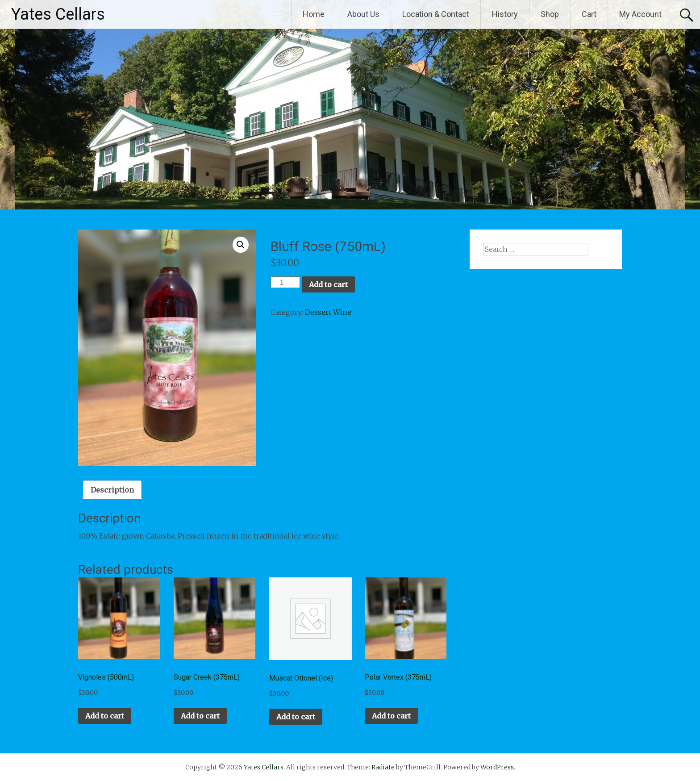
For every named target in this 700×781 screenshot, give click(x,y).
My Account (640, 14)
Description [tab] (112, 490)
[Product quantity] (285, 282)
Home (314, 14)
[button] (241, 245)
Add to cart (328, 284)
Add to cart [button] (105, 716)
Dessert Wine (328, 312)
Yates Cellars (58, 14)
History (505, 14)
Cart (589, 14)
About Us (363, 14)
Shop (550, 14)
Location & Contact (436, 14)
